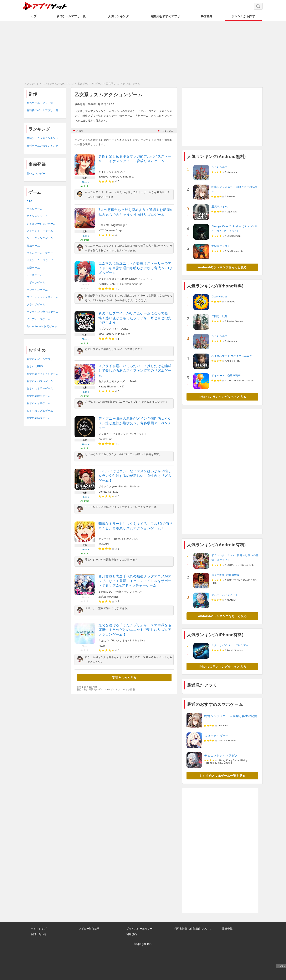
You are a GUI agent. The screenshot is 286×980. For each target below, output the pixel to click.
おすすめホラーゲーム (40, 388)
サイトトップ (39, 929)
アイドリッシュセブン (112, 172)
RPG (30, 201)
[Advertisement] (143, 51)
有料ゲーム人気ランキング (42, 146)
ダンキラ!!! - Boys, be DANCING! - (120, 539)
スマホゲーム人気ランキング (58, 84)
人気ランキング (118, 16)
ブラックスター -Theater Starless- (119, 487)
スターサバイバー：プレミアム (230, 645)
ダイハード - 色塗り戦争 (226, 376)
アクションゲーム (37, 216)
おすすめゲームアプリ (40, 359)
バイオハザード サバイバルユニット (233, 356)
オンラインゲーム (37, 290)
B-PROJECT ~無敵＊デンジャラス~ (120, 592)
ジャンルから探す (243, 16)
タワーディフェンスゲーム (42, 297)
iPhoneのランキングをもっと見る (222, 397)
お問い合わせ (39, 934)
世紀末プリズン (221, 246)
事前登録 (206, 16)
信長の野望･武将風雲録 (225, 575)
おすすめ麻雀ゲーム (39, 418)
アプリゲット (32, 84)
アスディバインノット (225, 595)
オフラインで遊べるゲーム (42, 312)
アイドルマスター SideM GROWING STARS (125, 279)
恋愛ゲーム (33, 268)
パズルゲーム (35, 209)
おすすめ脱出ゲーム (39, 396)
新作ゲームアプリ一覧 (71, 16)
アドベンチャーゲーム (40, 231)
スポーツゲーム (36, 282)
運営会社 (227, 929)
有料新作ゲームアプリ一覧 (42, 110)
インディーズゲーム (39, 319)
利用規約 (132, 934)
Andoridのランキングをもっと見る (222, 267)
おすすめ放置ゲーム (39, 403)
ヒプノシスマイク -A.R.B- (114, 329)
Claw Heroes (219, 297)
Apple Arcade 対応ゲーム (42, 327)
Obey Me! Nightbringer (113, 225)
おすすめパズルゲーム (40, 381)
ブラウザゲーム (36, 304)
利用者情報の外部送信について (193, 929)
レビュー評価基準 (89, 929)
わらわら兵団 (219, 167)
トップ (32, 16)
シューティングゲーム (40, 238)
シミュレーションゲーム (41, 224)
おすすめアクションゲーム (42, 374)
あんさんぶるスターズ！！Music (118, 381)
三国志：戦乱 (219, 316)
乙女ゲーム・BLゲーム (90, 84)
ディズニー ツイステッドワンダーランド (123, 434)
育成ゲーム (33, 246)
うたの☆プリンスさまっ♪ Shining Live (122, 641)
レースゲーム (35, 275)
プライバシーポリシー (140, 929)
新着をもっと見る (124, 678)
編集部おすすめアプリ (165, 16)
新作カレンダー (36, 174)
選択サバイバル (221, 207)
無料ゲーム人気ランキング (42, 138)
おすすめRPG (35, 366)
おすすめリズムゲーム (40, 411)
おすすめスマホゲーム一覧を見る (222, 776)
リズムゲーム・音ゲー (40, 253)
